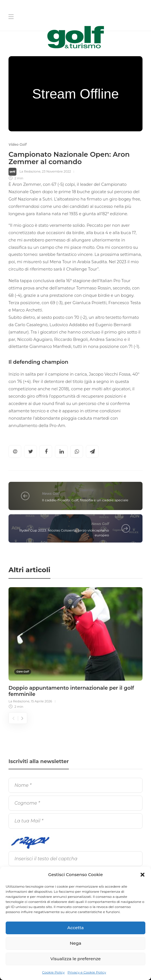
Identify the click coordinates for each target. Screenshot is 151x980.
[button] (143, 875)
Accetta (76, 928)
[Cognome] (75, 803)
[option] (75, 647)
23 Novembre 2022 (56, 171)
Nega (75, 943)
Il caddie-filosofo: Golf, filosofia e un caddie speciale (85, 500)
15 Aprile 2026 (42, 701)
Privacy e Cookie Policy (87, 972)
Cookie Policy (54, 972)
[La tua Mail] (75, 821)
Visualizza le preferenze (76, 959)
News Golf (51, 494)
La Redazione (30, 171)
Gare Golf (23, 671)
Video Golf (18, 144)
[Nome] (75, 785)
